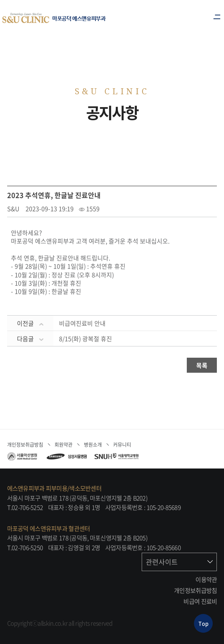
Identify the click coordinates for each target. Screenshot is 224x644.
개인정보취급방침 (195, 590)
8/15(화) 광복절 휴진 (86, 339)
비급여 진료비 (200, 601)
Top (204, 623)
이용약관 (206, 579)
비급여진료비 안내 (82, 323)
